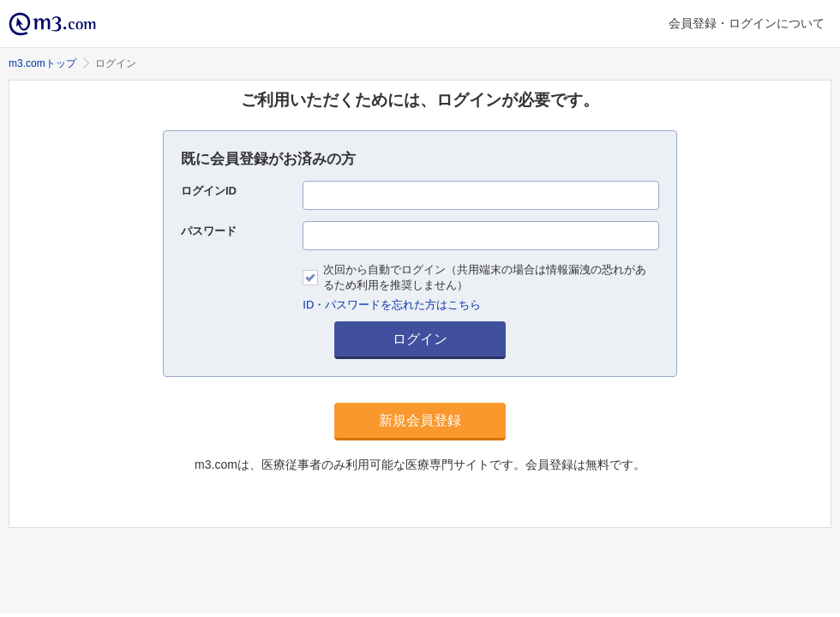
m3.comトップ (42, 63)
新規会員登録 (420, 420)
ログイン (420, 339)
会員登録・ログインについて (747, 23)
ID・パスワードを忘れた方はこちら (392, 305)
